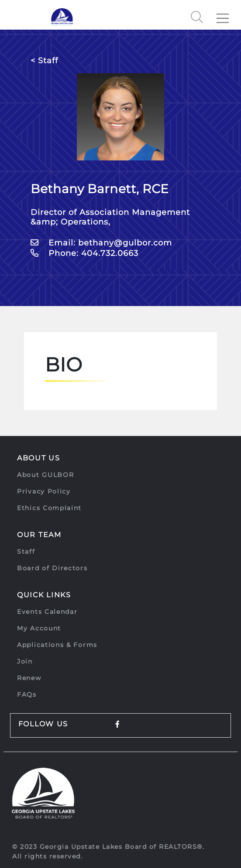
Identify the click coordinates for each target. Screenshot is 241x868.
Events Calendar (47, 612)
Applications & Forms (57, 645)
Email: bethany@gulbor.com (101, 243)
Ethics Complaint (49, 508)
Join (25, 661)
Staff (26, 551)
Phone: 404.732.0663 (84, 253)
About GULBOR (45, 475)
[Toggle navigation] (226, 15)
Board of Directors (52, 568)
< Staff (44, 61)
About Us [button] (39, 458)
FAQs (27, 694)
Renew (29, 678)
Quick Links (44, 595)
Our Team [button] (39, 535)
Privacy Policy (44, 491)
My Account (39, 628)
